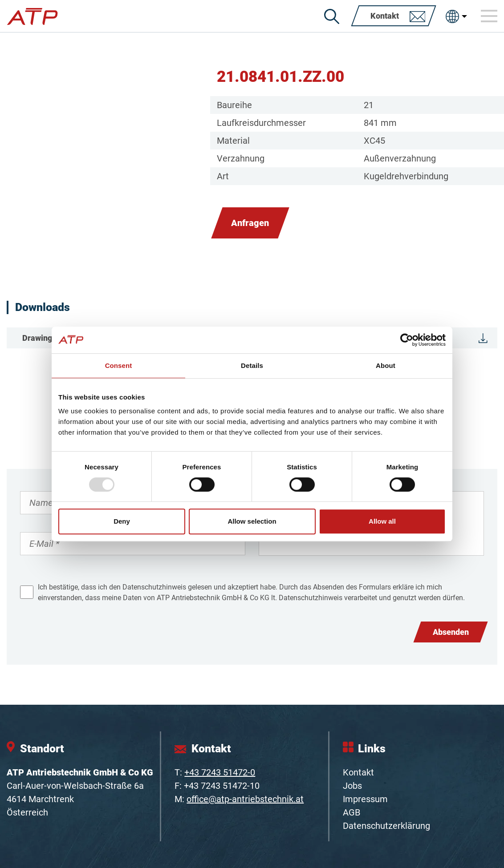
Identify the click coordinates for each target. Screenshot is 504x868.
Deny (122, 521)
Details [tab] (252, 365)
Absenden (451, 632)
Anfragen (250, 223)
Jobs (352, 786)
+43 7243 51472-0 (220, 772)
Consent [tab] (119, 365)
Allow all (382, 521)
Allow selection (252, 521)
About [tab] (386, 365)
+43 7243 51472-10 (222, 786)
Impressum (365, 799)
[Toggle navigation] (489, 16)
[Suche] (332, 16)
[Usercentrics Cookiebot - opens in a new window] (407, 340)
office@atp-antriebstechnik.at (245, 799)
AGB (352, 812)
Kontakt (358, 772)
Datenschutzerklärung (386, 826)
